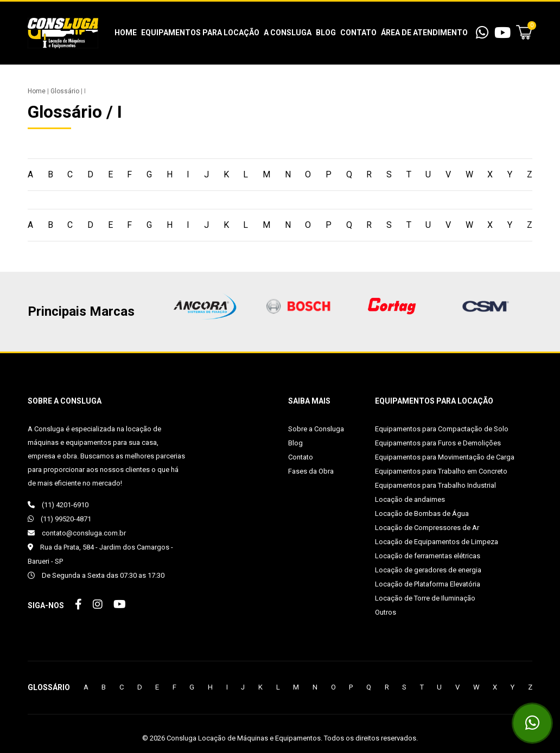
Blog (326, 33)
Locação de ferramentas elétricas (428, 556)
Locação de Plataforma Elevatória (428, 584)
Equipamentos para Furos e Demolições (438, 443)
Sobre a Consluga (316, 429)
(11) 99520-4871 (59, 519)
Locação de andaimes (410, 499)
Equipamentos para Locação (200, 33)
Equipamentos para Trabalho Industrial (435, 485)
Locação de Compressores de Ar (427, 528)
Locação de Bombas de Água (422, 513)
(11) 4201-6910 (58, 505)
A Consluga (288, 33)
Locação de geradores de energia (428, 570)
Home (126, 33)
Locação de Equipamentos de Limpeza (437, 542)
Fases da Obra (311, 471)
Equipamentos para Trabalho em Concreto (441, 471)
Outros (386, 612)
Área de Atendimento (424, 33)
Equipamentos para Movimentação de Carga (445, 457)
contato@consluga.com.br (77, 533)
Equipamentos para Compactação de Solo (442, 429)
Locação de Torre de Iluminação (425, 598)
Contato (358, 33)
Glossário (65, 91)
